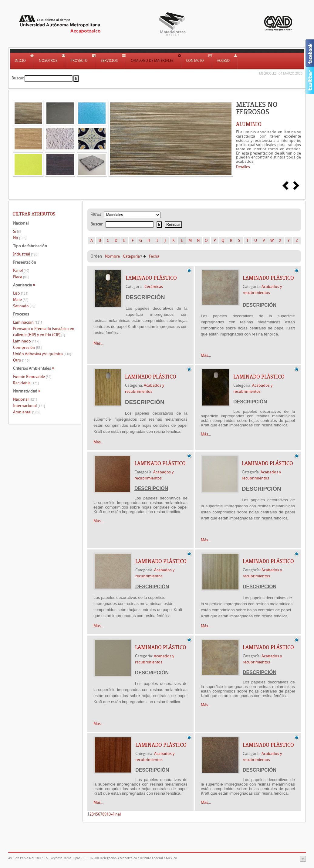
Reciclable (26, 383)
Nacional (25, 399)
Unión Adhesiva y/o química (42, 354)
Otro (21, 360)
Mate (21, 300)
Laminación (27, 322)
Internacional (29, 406)
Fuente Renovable (32, 377)
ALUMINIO (249, 124)
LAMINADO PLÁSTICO (151, 278)
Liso (21, 293)
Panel (21, 270)
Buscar (18, 78)
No (20, 238)
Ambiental (26, 412)
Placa (21, 277)
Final (117, 814)
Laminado (26, 341)
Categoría (131, 256)
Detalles (243, 167)
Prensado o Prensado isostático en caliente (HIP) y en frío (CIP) (44, 332)
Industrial (26, 254)
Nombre (112, 256)
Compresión (27, 347)
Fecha (154, 256)
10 (109, 814)
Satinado (24, 306)
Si (17, 231)
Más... (98, 343)
